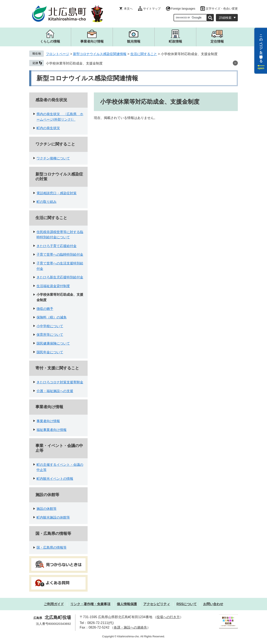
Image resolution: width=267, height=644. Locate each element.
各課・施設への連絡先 (130, 627)
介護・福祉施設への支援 (55, 391)
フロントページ (58, 54)
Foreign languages (183, 9)
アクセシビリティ (157, 604)
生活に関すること (144, 54)
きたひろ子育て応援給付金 (57, 246)
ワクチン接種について (53, 158)
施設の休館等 (47, 495)
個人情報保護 (127, 604)
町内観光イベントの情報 (55, 479)
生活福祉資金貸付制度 (53, 286)
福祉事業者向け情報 (52, 430)
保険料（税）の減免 (52, 317)
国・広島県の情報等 (53, 534)
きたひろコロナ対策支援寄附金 (60, 382)
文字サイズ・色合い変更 (222, 9)
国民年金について (50, 352)
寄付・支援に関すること (57, 368)
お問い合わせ (213, 604)
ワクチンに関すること (55, 144)
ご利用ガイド (54, 604)
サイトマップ (152, 9)
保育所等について (50, 335)
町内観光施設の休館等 (53, 517)
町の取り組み (47, 202)
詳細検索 (225, 18)
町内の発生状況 (48, 128)
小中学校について (50, 326)
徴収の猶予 (45, 309)
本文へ (128, 9)
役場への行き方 (168, 617)
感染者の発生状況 (51, 100)
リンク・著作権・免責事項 (90, 604)
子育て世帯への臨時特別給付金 (60, 254)
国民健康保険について (53, 343)
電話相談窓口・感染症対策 (57, 193)
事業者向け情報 (49, 407)
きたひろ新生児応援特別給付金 (60, 277)
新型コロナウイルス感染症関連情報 (100, 54)
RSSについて (187, 604)
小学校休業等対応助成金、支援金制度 (74, 63)
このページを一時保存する (261, 47)
